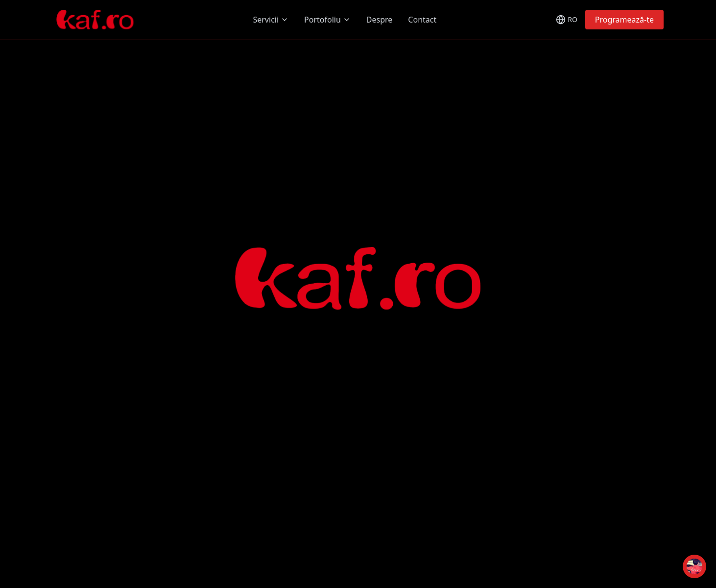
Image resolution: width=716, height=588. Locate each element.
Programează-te (624, 20)
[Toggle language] (567, 20)
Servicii (271, 20)
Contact (422, 20)
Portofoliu (327, 20)
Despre (380, 20)
